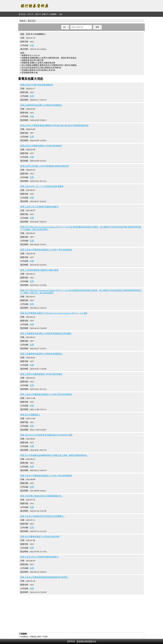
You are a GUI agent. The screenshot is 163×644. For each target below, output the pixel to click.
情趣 (46, 636)
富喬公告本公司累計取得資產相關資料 (37, 85)
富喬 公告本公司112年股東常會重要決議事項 (39, 207)
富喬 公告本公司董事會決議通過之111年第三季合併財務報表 (46, 394)
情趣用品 (25, 636)
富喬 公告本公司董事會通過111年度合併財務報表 (41, 374)
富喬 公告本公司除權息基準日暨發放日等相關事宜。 (43, 516)
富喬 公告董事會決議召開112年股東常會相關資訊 (41, 354)
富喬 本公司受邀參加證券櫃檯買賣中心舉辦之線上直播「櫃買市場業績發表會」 (54, 455)
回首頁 (23, 21)
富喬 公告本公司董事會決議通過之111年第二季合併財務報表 (46, 476)
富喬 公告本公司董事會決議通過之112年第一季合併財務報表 (46, 250)
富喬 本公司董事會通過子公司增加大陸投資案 (40, 537)
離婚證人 (35, 636)
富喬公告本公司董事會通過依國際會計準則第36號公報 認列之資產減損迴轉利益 (54, 125)
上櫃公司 (38, 14)
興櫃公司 (45, 14)
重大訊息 (22, 14)
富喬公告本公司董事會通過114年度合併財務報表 (41, 146)
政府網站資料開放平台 (86, 641)
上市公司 (30, 14)
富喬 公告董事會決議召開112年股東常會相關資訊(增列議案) (46, 334)
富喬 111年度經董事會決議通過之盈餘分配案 (39, 270)
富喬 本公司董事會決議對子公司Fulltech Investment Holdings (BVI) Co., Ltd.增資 (54, 313)
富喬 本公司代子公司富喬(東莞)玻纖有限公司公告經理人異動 (46, 435)
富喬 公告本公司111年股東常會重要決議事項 (39, 557)
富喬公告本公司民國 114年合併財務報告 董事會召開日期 (44, 166)
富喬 (32, 45)
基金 (61, 14)
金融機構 (53, 14)
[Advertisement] (98, 6)
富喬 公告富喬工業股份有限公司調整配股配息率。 (42, 496)
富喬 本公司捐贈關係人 (30, 415)
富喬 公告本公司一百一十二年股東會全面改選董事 (42, 186)
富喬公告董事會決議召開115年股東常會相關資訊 (41, 105)
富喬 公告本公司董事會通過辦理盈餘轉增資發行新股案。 (45, 577)
